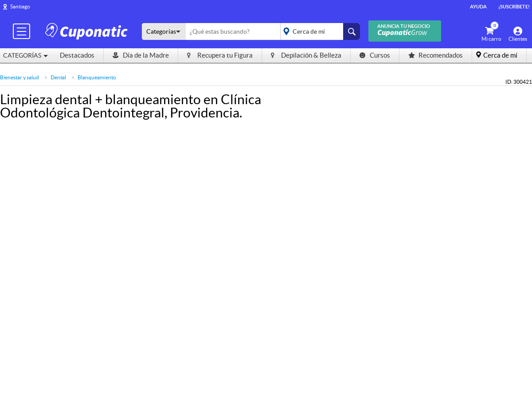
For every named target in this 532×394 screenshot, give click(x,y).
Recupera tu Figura (220, 55)
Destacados (77, 55)
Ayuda (478, 7)
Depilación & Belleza (306, 55)
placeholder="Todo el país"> (319, 31)
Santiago (20, 6)
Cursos (375, 55)
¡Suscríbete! (514, 7)
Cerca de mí (500, 55)
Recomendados (436, 55)
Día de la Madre (141, 55)
